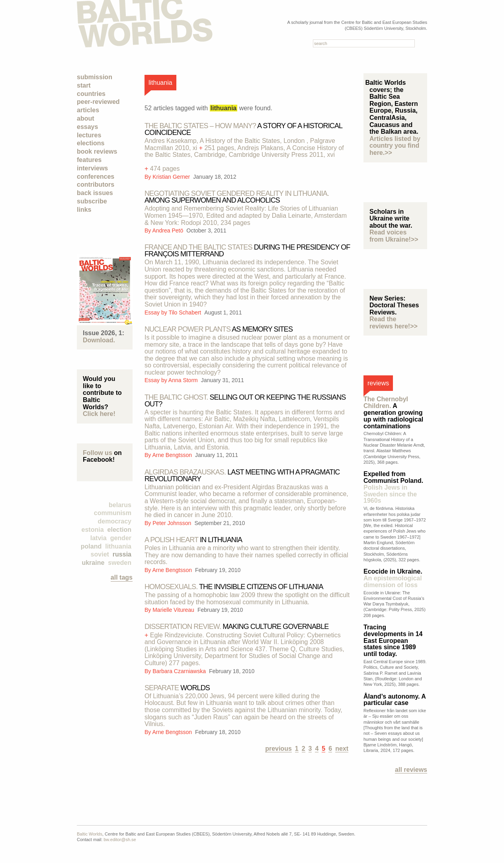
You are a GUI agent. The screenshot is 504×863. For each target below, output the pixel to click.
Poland (91, 546)
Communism (113, 513)
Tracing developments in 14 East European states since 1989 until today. (393, 640)
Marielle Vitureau (174, 610)
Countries (91, 94)
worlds (177, 688)
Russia (122, 554)
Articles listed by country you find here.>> (395, 146)
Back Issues (95, 193)
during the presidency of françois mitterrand (247, 251)
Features (89, 160)
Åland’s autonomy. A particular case (395, 700)
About (86, 118)
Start (84, 85)
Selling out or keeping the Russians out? (245, 401)
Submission (95, 77)
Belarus (120, 505)
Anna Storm (184, 380)
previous (278, 749)
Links (84, 210)
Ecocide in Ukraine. (393, 578)
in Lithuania (193, 540)
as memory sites (219, 329)
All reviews (411, 770)
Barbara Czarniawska (180, 671)
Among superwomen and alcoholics (237, 197)
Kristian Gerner (172, 177)
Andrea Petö (168, 230)
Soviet (100, 554)
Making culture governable (236, 627)
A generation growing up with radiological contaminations (393, 412)
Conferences (96, 177)
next (342, 749)
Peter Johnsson (173, 523)
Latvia (99, 538)
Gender (121, 538)
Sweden (120, 563)
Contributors (96, 185)
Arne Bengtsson (173, 455)
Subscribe (92, 201)
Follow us (98, 453)
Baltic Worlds (90, 834)
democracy (115, 521)
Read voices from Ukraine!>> (394, 236)
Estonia (93, 530)
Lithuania (118, 546)
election (119, 530)
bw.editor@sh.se (120, 840)
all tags (122, 577)
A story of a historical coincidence (243, 129)
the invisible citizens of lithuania (234, 587)
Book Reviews (97, 151)
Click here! (99, 414)
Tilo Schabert (186, 312)
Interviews (92, 168)
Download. (99, 340)
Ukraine (93, 563)
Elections (91, 143)
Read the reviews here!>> (394, 323)
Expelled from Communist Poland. (393, 487)
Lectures (89, 135)
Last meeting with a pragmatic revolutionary (242, 475)
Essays (87, 127)
